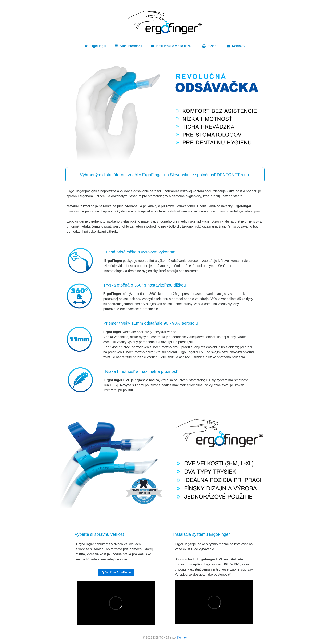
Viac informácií (128, 46)
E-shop (210, 46)
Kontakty (236, 46)
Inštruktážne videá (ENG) (172, 46)
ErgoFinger (96, 46)
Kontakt (182, 637)
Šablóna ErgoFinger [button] (116, 572)
